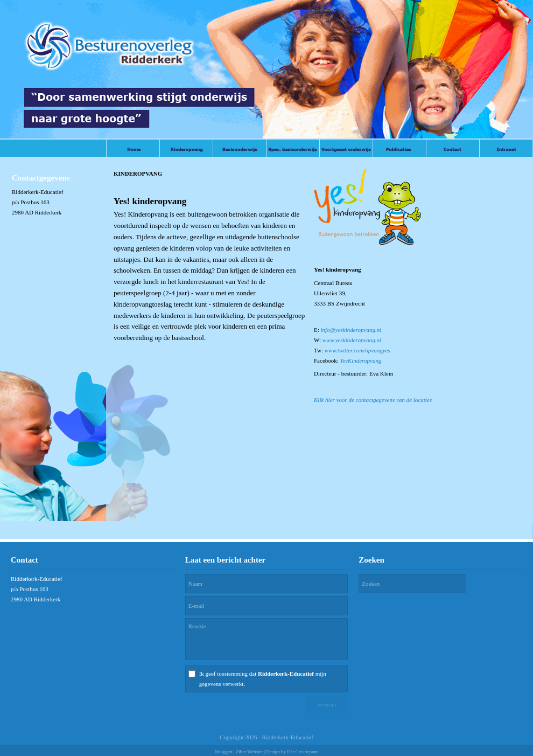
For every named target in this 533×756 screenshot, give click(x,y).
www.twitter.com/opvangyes (357, 350)
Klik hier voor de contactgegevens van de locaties (373, 400)
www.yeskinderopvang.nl (352, 340)
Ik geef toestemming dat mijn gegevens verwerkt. (263, 679)
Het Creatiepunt (302, 752)
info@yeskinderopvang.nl (351, 330)
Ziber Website (249, 752)
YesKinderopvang (361, 360)
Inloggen (223, 752)
